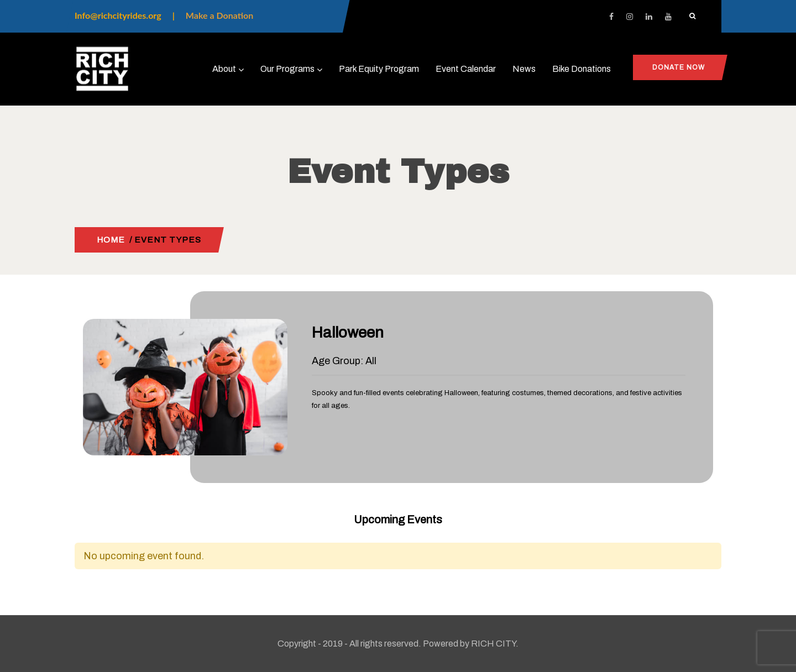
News (524, 69)
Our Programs (291, 69)
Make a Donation (219, 15)
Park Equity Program (379, 69)
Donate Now (679, 67)
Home (111, 240)
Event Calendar (466, 69)
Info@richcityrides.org (118, 15)
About (228, 69)
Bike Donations (582, 69)
